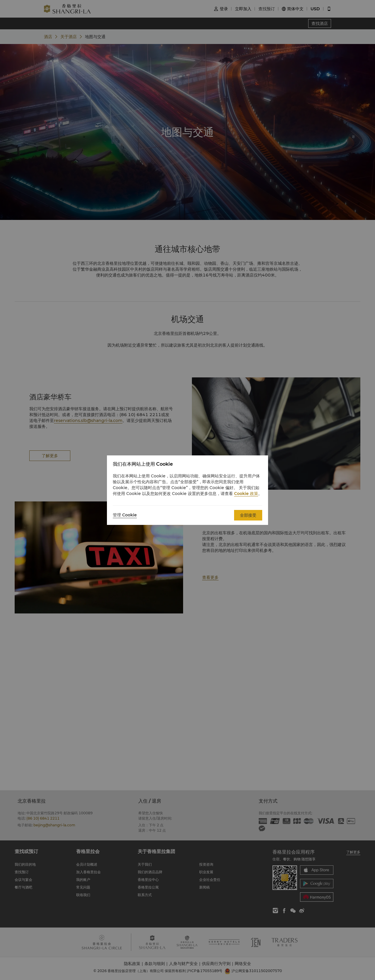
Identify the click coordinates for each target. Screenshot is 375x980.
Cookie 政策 (246, 494)
